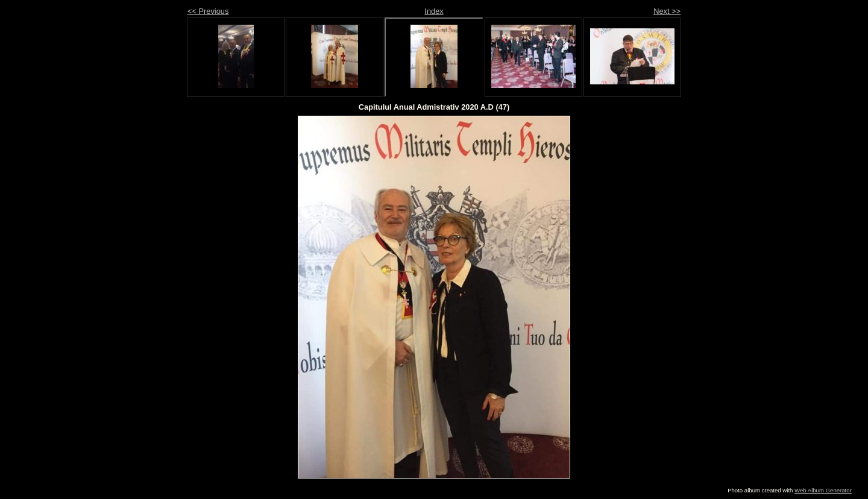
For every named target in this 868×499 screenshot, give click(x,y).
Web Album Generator (823, 490)
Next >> (667, 11)
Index (434, 11)
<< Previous (208, 11)
